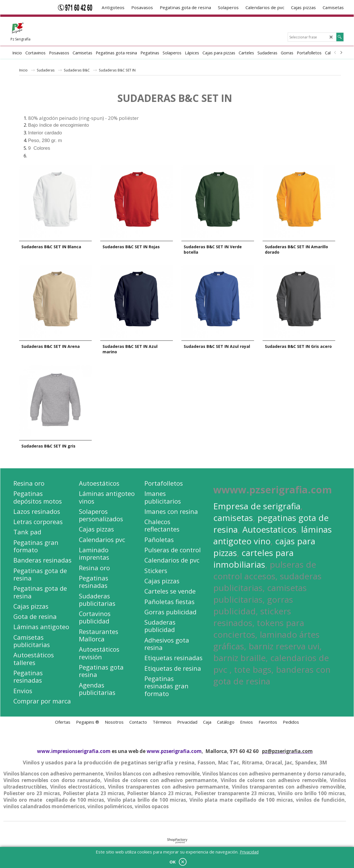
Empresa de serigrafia (257, 505)
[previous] (335, 53)
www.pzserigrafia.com (174, 750)
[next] (341, 53)
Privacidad (249, 852)
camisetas (233, 517)
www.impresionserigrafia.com (74, 750)
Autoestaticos (269, 528)
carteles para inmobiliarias (253, 557)
